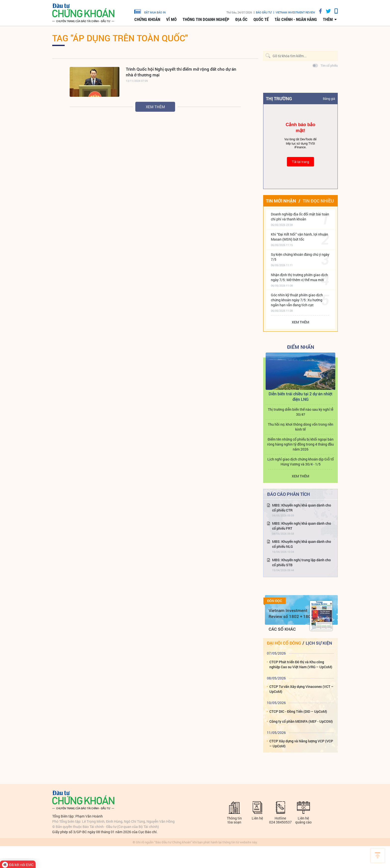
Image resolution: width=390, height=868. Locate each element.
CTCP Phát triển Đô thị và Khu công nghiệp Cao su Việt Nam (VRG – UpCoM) (301, 664)
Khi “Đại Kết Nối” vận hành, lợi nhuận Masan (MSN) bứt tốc (299, 237)
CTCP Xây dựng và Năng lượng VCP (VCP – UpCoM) (301, 743)
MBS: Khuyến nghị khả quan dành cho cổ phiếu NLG (302, 544)
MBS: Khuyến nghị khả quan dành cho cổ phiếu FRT (302, 526)
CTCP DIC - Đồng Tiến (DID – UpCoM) (298, 711)
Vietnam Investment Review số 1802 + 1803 (291, 613)
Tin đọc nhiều (318, 201)
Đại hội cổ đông (284, 643)
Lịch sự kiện (319, 643)
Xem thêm (155, 107)
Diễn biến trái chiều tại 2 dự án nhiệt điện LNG (301, 396)
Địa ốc (241, 19)
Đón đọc (275, 601)
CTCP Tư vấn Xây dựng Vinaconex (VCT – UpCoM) (301, 689)
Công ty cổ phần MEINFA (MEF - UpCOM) (301, 721)
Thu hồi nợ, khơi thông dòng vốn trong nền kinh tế (301, 427)
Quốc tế (261, 19)
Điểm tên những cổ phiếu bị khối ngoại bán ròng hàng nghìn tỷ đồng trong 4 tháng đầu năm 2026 (300, 444)
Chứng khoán (147, 19)
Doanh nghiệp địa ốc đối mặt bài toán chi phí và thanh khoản (300, 217)
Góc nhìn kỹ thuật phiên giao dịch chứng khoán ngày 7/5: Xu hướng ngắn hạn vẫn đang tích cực (297, 300)
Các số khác (282, 629)
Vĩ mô (171, 19)
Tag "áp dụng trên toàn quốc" (120, 38)
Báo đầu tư (264, 12)
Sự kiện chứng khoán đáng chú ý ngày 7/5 (300, 257)
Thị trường (279, 99)
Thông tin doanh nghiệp (206, 19)
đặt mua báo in (150, 11)
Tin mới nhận (281, 201)
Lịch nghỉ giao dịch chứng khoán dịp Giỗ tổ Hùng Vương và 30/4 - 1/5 (301, 462)
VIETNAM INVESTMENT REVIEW (295, 12)
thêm (328, 19)
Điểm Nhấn (301, 347)
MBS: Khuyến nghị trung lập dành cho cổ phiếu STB (301, 562)
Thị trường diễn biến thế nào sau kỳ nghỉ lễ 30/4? (301, 412)
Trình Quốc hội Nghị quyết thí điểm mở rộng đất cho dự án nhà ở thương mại (181, 72)
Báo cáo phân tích (289, 494)
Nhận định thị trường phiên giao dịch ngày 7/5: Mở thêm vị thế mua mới (299, 277)
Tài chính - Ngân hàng (296, 19)
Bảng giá (329, 99)
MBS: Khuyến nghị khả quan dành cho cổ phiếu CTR (302, 508)
